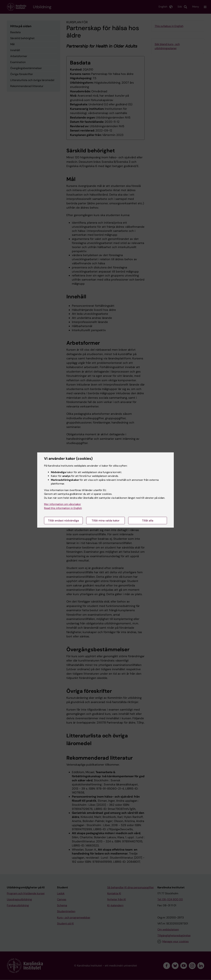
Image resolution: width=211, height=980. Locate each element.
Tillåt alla (148, 521)
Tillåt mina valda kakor (106, 521)
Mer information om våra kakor (62, 504)
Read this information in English (63, 508)
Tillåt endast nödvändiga (63, 521)
